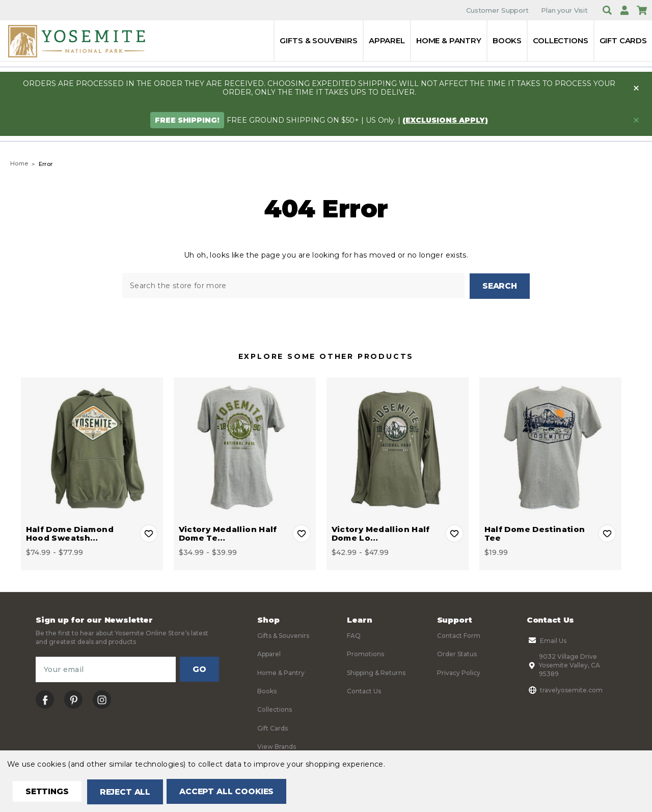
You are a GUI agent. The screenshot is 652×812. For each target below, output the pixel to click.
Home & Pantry (449, 40)
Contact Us (364, 691)
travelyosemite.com (565, 689)
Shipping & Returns (376, 672)
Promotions (365, 653)
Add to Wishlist (149, 533)
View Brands (277, 746)
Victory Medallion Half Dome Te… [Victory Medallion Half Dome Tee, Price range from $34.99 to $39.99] (228, 533)
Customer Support (497, 10)
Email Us (547, 640)
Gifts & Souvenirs (318, 40)
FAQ (354, 635)
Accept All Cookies (232, 792)
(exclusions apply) (445, 120)
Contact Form (459, 635)
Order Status (457, 653)
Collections (560, 40)
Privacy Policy (459, 672)
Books (507, 40)
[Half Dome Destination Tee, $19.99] (550, 448)
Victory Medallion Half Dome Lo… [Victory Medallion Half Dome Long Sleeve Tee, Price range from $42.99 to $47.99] (381, 533)
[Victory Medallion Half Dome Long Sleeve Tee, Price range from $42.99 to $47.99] (398, 448)
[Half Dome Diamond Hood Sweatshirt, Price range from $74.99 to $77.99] (92, 448)
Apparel (387, 40)
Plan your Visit (564, 10)
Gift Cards (623, 40)
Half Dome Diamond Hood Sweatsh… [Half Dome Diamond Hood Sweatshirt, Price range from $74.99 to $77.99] (70, 533)
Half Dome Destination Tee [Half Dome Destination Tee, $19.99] (535, 533)
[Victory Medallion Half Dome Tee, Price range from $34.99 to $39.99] (245, 448)
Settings (48, 792)
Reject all (128, 792)
